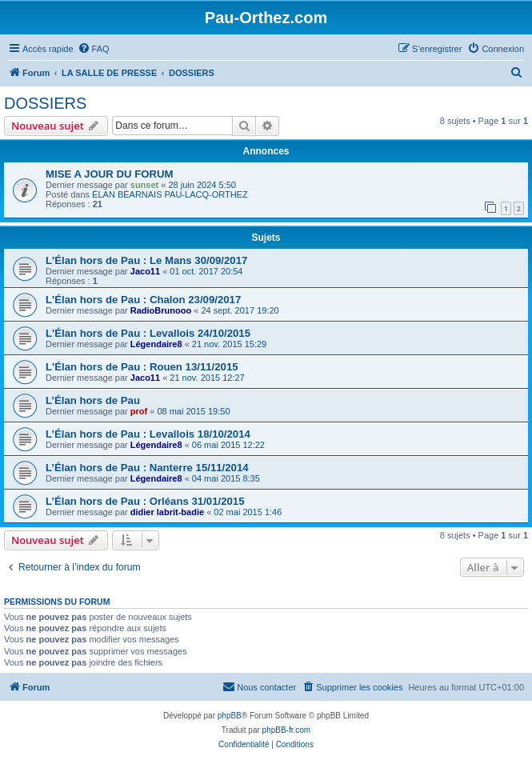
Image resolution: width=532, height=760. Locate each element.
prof (139, 411)
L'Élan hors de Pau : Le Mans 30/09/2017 (146, 260)
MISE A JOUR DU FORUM (109, 174)
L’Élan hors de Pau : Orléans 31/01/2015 (145, 501)
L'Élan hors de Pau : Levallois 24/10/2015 (148, 333)
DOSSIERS (45, 103)
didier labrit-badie (167, 512)
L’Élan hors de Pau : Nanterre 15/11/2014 (147, 468)
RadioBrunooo (161, 310)
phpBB (230, 716)
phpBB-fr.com (287, 730)
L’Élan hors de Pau (93, 400)
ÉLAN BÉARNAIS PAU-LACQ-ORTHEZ (170, 194)
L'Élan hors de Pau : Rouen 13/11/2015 (142, 367)
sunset (144, 185)
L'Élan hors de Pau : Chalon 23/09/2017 (143, 300)
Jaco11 (145, 271)
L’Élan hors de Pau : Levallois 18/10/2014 (148, 434)
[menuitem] (94, 49)
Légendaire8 (156, 344)
